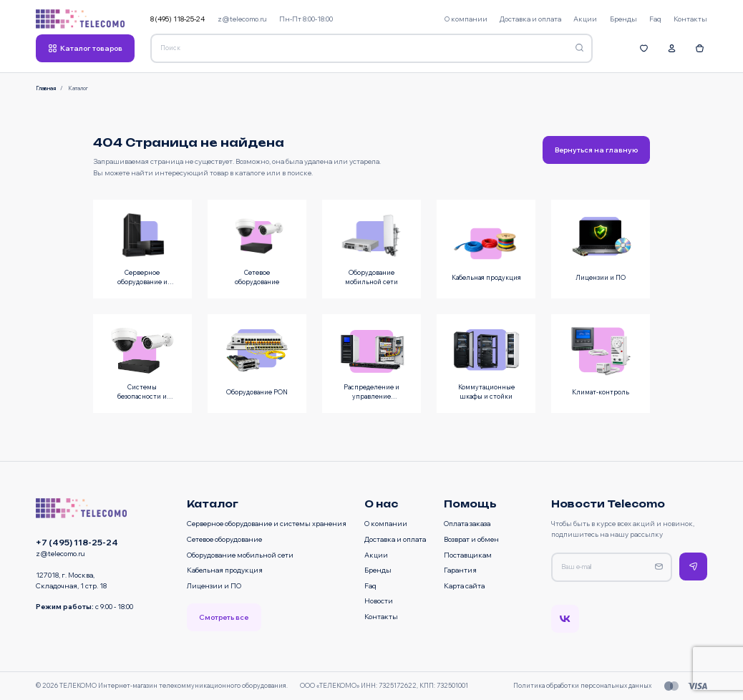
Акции (376, 555)
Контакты (381, 616)
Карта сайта (464, 585)
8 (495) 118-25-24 (178, 19)
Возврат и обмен (471, 539)
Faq (370, 585)
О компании (386, 523)
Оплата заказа (467, 523)
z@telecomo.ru (242, 19)
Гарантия (460, 570)
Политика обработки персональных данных (582, 685)
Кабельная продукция (225, 570)
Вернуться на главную (596, 150)
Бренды (378, 570)
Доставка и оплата (395, 539)
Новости (379, 601)
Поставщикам (468, 555)
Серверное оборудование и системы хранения (267, 523)
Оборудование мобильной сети (240, 555)
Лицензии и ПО (214, 585)
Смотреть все (224, 617)
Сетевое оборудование (224, 539)
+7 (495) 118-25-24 (77, 542)
